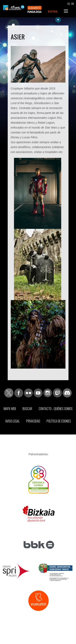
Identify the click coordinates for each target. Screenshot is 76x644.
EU (69, 4)
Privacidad (33, 421)
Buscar (27, 409)
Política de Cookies (59, 421)
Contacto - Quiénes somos (56, 409)
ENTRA (53, 12)
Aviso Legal (12, 421)
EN (73, 4)
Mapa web (10, 409)
